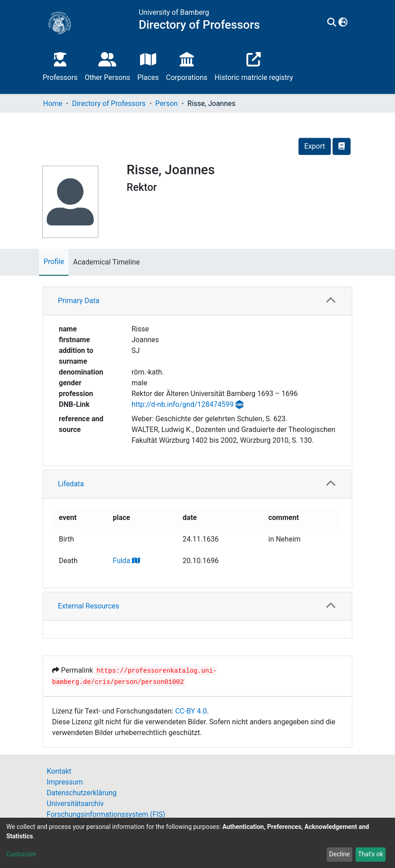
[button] (343, 23)
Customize (21, 854)
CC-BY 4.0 (191, 711)
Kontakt (59, 771)
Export (315, 146)
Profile (54, 262)
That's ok (370, 854)
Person (167, 104)
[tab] (197, 301)
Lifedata (71, 484)
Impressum (65, 782)
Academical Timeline (107, 262)
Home (53, 104)
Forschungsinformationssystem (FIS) (106, 814)
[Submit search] (332, 23)
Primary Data (79, 301)
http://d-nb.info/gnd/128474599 (182, 404)
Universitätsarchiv (75, 804)
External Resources (89, 606)
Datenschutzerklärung (82, 793)
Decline (339, 854)
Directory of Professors (109, 104)
